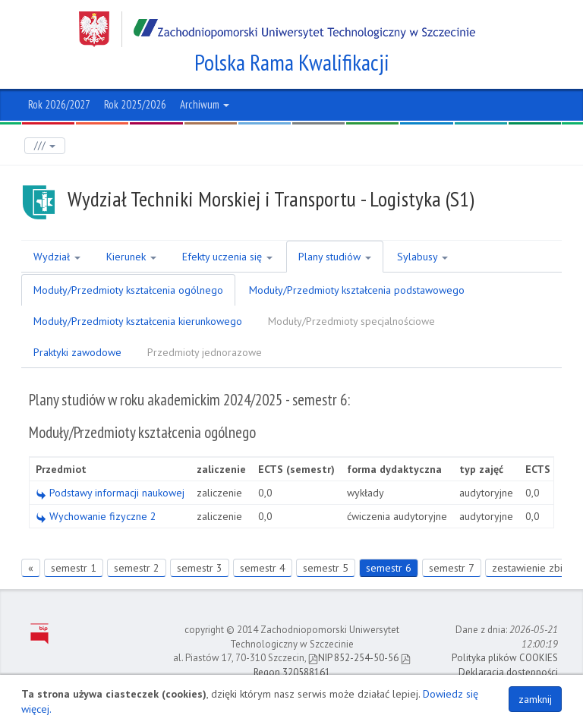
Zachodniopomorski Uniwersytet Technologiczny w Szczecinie (277, 29)
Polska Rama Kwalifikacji (292, 62)
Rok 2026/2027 (59, 104)
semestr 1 (74, 568)
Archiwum (205, 104)
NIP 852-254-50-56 (353, 658)
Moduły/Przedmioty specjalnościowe (351, 321)
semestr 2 (137, 568)
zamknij (535, 699)
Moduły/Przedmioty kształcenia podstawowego (357, 290)
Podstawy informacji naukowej (110, 493)
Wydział (57, 257)
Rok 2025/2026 (135, 104)
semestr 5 (326, 568)
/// (45, 145)
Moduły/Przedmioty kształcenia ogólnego (128, 290)
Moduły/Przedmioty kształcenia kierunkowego (138, 321)
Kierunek (131, 257)
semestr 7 (452, 568)
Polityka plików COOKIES (505, 658)
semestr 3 (200, 568)
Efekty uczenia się (227, 257)
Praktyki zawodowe (77, 352)
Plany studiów (335, 257)
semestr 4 (263, 568)
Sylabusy (422, 257)
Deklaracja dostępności (508, 672)
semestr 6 (389, 568)
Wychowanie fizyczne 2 (96, 516)
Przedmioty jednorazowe (205, 352)
